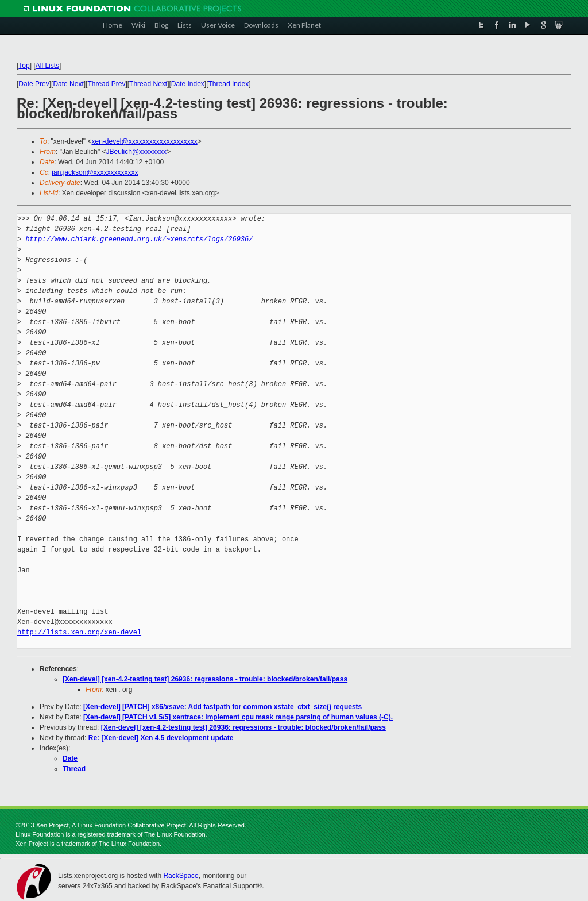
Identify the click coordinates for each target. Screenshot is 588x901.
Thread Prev (106, 84)
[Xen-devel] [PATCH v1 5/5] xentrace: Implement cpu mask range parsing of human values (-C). (238, 717)
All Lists (47, 66)
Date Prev (34, 84)
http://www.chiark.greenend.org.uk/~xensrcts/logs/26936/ (139, 239)
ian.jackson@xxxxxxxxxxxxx (95, 172)
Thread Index (229, 84)
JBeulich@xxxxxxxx (137, 152)
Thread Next (148, 84)
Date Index (188, 84)
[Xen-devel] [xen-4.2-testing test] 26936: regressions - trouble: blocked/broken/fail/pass (205, 679)
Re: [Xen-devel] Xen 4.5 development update (161, 738)
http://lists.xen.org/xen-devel (79, 632)
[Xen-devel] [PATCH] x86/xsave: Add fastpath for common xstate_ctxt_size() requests (223, 707)
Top (24, 66)
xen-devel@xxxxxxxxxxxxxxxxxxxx (144, 141)
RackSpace (181, 876)
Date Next (68, 84)
